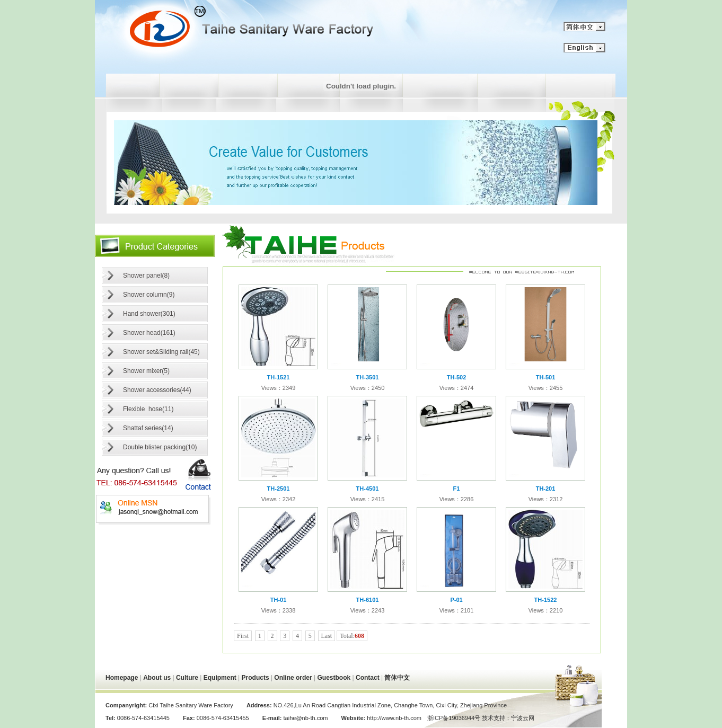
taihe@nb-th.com (306, 718)
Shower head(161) (149, 333)
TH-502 (457, 377)
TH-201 (546, 489)
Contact (368, 678)
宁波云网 (523, 718)
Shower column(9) (149, 295)
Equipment (220, 678)
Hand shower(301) (149, 314)
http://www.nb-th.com (393, 718)
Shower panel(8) (146, 276)
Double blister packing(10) (160, 447)
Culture (187, 678)
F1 (457, 489)
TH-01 (279, 600)
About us (157, 678)
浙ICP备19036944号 (454, 718)
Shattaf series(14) (148, 428)
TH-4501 (368, 489)
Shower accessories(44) (157, 390)
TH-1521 (279, 377)
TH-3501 (368, 377)
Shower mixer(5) (146, 371)
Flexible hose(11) (148, 409)
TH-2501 (279, 489)
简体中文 (397, 678)
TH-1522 (546, 600)
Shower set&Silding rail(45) (161, 352)
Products (256, 678)
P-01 (456, 600)
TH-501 (546, 377)
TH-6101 (368, 600)
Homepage (122, 678)
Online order (293, 678)
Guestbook (334, 678)
